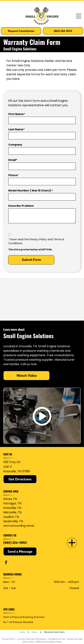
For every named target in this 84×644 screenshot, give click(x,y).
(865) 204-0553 (15, 543)
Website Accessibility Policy (49, 642)
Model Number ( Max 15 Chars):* (31, 190)
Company (15, 145)
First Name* (17, 114)
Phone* (14, 175)
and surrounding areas (19, 526)
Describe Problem (21, 206)
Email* (13, 160)
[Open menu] (79, 16)
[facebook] (6, 563)
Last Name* (16, 129)
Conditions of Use (57, 639)
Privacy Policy (8, 639)
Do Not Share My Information (32, 639)
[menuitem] (25, 617)
